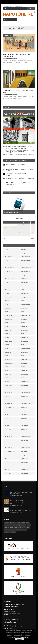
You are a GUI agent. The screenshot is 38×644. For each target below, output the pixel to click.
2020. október (25, 264)
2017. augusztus (25, 404)
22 (19, 232)
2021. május (8, 466)
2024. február (9, 345)
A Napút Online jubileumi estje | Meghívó (17, 165)
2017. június (24, 411)
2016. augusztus (26, 448)
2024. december (9, 308)
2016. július (24, 451)
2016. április (24, 462)
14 (15, 230)
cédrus (23, 523)
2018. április (24, 374)
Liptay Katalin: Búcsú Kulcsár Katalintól (16, 174)
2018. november (25, 348)
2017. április (24, 418)
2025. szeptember (10, 275)
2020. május (24, 282)
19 (5, 232)
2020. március (25, 290)
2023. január (8, 393)
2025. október (9, 271)
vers (21, 530)
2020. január (24, 297)
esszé (6, 525)
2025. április (8, 293)
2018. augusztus (26, 359)
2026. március (9, 253)
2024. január (8, 348)
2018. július (24, 363)
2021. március (9, 473)
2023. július (8, 371)
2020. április (24, 286)
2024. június (8, 330)
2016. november (25, 437)
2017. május (24, 415)
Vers (6, 71)
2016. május (24, 459)
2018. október (25, 352)
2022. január (8, 437)
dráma (28, 523)
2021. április (8, 470)
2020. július (24, 275)
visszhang (7, 532)
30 (24, 235)
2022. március (9, 429)
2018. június (24, 367)
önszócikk (13, 532)
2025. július (8, 282)
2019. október (25, 308)
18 (33, 230)
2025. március (9, 297)
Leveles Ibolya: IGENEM (11, 212)
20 (10, 232)
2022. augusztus (9, 411)
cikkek (19, 523)
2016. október (25, 440)
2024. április (8, 337)
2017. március (25, 422)
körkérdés (7, 527)
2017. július (24, 407)
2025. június (8, 286)
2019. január (24, 341)
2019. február (25, 337)
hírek (25, 525)
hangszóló (20, 525)
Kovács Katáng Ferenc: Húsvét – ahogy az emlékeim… (20, 178)
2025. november (9, 268)
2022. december (9, 396)
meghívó (17, 527)
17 (28, 230)
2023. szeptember (10, 363)
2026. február (9, 257)
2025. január (8, 304)
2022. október (9, 404)
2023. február (9, 389)
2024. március (9, 341)
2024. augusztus (9, 323)
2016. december (25, 433)
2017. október (25, 396)
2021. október (9, 448)
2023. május (8, 378)
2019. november (25, 304)
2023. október (9, 359)
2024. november (9, 312)
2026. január (8, 260)
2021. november (9, 444)
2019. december (25, 301)
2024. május (8, 334)
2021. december (9, 440)
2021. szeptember (10, 451)
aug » (32, 238)
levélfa (12, 527)
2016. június (24, 455)
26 (5, 235)
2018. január (24, 385)
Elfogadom (19, 639)
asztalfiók (7, 523)
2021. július (8, 459)
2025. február (9, 301)
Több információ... (24, 637)
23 (24, 232)
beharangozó (13, 523)
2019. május (24, 326)
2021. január (24, 253)
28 (15, 235)
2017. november (25, 393)
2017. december (25, 389)
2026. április (8, 249)
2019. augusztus (26, 315)
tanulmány (12, 530)
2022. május (8, 422)
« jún (6, 238)
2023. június (8, 374)
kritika (29, 525)
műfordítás (22, 527)
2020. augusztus (26, 271)
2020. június (24, 279)
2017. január (24, 429)
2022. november (9, 400)
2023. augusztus (9, 367)
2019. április (24, 330)
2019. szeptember (26, 312)
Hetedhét (8, 35)
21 (15, 232)
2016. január (24, 473)
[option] (19, 205)
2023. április (8, 382)
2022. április (8, 426)
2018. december (25, 345)
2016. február (25, 470)
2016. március (25, 466)
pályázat (6, 530)
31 (28, 235)
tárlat (17, 530)
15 (19, 230)
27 (10, 235)
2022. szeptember (10, 407)
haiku (15, 525)
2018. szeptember (26, 356)
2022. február (9, 433)
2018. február (25, 382)
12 (5, 230)
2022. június (8, 418)
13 (10, 230)
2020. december (25, 257)
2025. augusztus (9, 279)
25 (33, 232)
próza (28, 527)
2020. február (25, 293)
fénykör (10, 525)
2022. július (8, 415)
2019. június (24, 323)
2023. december (9, 352)
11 (33, 227)
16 (24, 230)
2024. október (9, 315)
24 (28, 232)
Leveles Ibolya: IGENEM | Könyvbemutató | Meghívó (20, 169)
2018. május (24, 371)
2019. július (24, 319)
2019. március (25, 334)
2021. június (8, 462)
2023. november (9, 356)
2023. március (9, 385)
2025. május (8, 290)
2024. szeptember (10, 319)
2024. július (8, 326)
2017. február (25, 426)
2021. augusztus (9, 455)
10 (28, 227)
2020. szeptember (26, 268)
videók (25, 530)
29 (19, 235)
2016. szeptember (26, 444)
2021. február (25, 249)
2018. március (25, 378)
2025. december (9, 264)
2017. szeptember (26, 400)
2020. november (25, 260)
